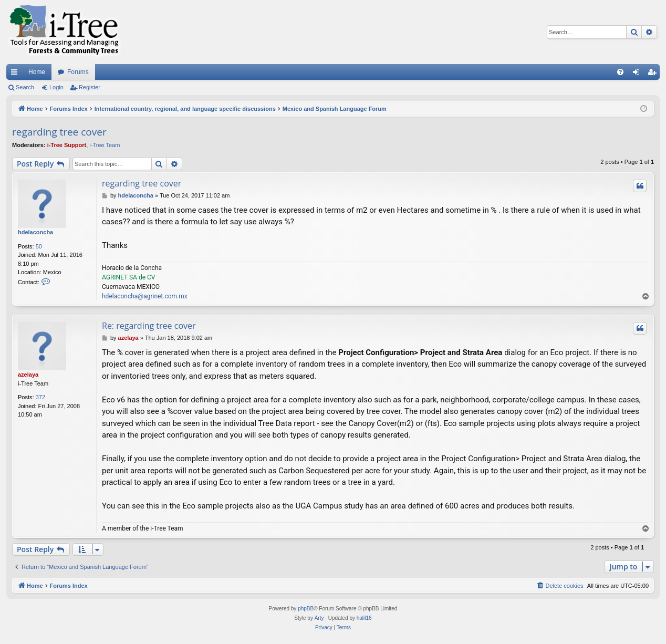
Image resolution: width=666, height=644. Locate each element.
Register (90, 87)
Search (25, 87)
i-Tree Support (67, 145)
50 (39, 246)
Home (37, 72)
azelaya (28, 375)
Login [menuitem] (638, 74)
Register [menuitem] (654, 74)
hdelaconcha (35, 232)
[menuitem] (620, 72)
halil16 (364, 618)
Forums (78, 72)
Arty (319, 618)
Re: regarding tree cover (149, 326)
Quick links (16, 74)
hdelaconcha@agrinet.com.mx (145, 296)
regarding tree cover (59, 132)
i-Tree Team (105, 145)
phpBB (306, 609)
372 (40, 397)
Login (56, 87)
